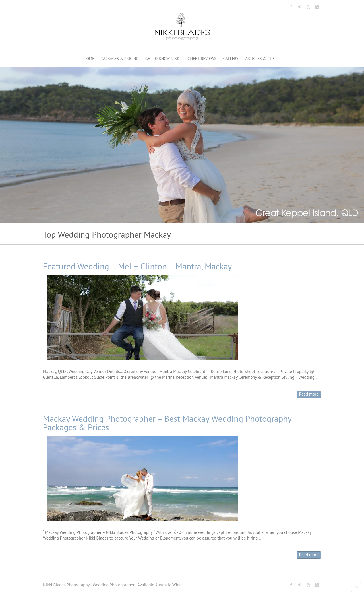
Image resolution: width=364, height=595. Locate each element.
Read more (309, 394)
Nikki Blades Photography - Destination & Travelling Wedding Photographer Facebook (291, 7)
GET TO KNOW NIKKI (163, 59)
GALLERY (231, 59)
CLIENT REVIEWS (202, 59)
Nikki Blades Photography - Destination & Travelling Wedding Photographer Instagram (317, 7)
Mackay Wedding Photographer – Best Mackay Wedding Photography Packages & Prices (167, 423)
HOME (89, 59)
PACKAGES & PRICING (120, 59)
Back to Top (356, 587)
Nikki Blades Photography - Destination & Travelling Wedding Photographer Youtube (308, 7)
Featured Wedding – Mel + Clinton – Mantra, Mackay (137, 266)
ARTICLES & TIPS (260, 59)
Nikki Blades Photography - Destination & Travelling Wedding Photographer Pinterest (300, 7)
